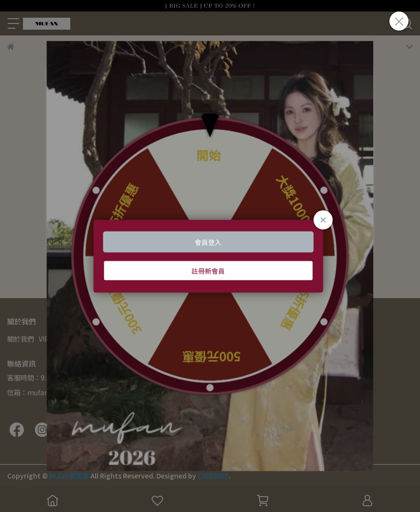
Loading (210, 256)
